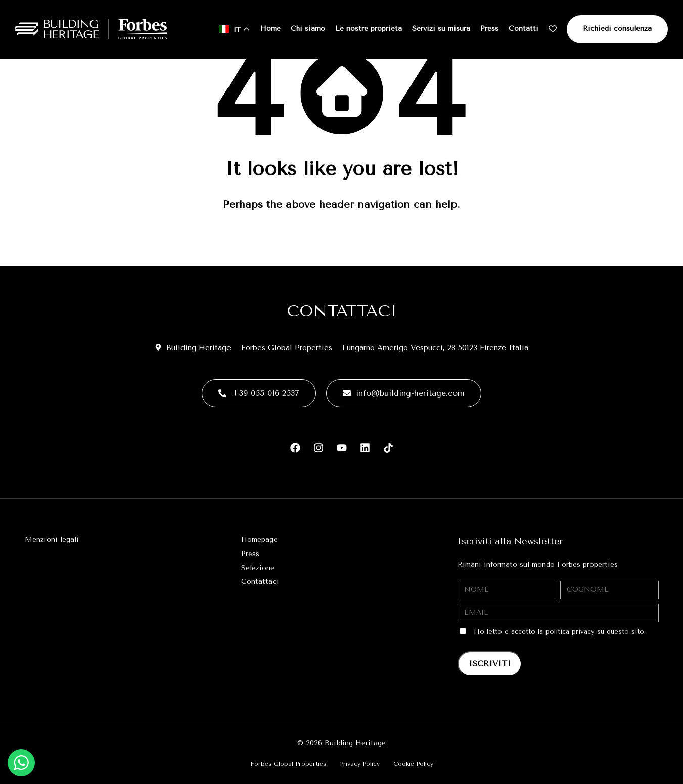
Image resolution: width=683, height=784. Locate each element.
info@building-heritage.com (404, 393)
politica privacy (570, 632)
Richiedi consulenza (617, 29)
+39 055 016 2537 (259, 393)
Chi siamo (308, 29)
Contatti (523, 29)
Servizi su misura (441, 29)
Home (270, 29)
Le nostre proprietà (369, 29)
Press (489, 29)
